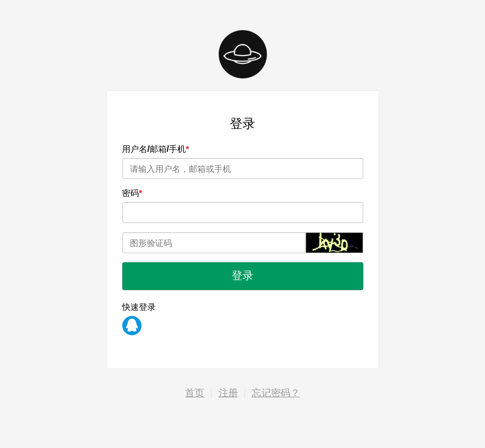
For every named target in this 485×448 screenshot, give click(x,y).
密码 (131, 193)
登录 (243, 276)
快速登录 (139, 307)
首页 (195, 393)
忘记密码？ (276, 393)
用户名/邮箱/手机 (154, 149)
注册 (228, 393)
